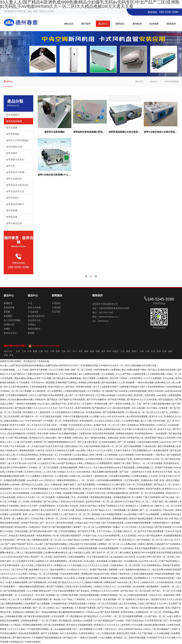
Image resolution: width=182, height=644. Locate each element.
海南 (170, 351)
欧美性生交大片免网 (163, 472)
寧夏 (6, 355)
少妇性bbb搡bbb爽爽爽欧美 (109, 480)
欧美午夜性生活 (87, 395)
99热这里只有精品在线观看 (22, 536)
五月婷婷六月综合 (33, 472)
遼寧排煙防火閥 (14, 147)
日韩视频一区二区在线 (19, 501)
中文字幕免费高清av (152, 565)
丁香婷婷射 (80, 599)
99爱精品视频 (63, 497)
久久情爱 (99, 629)
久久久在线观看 (127, 455)
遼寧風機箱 (12, 153)
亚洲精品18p (61, 565)
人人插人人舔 (50, 472)
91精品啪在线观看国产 (71, 536)
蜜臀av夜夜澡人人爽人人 (12, 553)
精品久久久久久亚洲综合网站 (62, 548)
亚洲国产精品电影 (99, 570)
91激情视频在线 (48, 506)
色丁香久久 (135, 582)
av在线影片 (87, 476)
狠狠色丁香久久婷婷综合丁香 (46, 510)
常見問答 (56, 312)
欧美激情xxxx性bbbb (10, 484)
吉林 (142, 351)
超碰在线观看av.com (14, 421)
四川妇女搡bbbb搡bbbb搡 (21, 399)
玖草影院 (32, 433)
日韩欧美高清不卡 (45, 565)
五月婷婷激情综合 (165, 582)
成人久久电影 (28, 565)
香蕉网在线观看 (27, 450)
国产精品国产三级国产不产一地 (106, 540)
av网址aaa (78, 438)
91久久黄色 (69, 578)
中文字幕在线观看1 (103, 489)
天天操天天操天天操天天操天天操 (48, 446)
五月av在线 (168, 378)
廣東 (58, 351)
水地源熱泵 (33, 312)
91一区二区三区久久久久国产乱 (153, 412)
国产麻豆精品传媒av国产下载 (44, 531)
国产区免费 (27, 442)
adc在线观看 (139, 587)
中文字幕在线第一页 (20, 446)
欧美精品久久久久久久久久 (107, 625)
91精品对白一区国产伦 (40, 527)
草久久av (169, 540)
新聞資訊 (120, 24)
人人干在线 (23, 370)
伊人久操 (84, 446)
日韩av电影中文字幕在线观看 (83, 544)
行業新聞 (56, 307)
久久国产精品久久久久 (101, 510)
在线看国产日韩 (59, 404)
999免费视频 (120, 510)
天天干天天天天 (66, 408)
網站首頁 (69, 24)
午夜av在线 (168, 510)
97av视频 (47, 378)
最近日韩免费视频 (167, 446)
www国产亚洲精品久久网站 (70, 463)
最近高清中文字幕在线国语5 (14, 467)
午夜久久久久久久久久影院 (99, 450)
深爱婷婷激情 (126, 578)
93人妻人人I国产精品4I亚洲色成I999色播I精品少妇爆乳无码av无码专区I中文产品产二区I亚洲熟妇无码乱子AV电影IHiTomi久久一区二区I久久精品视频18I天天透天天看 (78, 365)
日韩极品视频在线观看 (75, 391)
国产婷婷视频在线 (38, 582)
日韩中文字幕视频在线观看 (76, 416)
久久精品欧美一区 (42, 391)
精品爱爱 (50, 382)
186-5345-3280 (169, 12)
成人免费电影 (171, 501)
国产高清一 (125, 472)
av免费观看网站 (104, 527)
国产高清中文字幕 (87, 531)
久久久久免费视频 (153, 378)
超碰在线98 (169, 595)
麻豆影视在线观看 (65, 523)
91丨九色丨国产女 (141, 404)
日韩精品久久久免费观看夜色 (99, 463)
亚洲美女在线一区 (49, 455)
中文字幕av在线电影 (106, 395)
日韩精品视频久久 (145, 467)
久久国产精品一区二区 (155, 616)
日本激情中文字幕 (25, 561)
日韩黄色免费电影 (30, 621)
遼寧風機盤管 (13, 115)
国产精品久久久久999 (157, 604)
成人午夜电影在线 (171, 548)
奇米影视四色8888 (144, 433)
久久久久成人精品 (38, 548)
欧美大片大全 (156, 416)
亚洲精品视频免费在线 (118, 493)
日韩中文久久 (111, 629)
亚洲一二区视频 (60, 425)
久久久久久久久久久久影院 (96, 565)
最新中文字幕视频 (39, 370)
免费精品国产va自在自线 (116, 582)
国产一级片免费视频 (83, 629)
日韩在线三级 (44, 578)
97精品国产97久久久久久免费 (162, 638)
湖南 (86, 351)
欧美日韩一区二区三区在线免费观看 (147, 493)
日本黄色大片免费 (14, 472)
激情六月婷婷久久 (54, 514)
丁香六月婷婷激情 (152, 497)
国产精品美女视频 (23, 408)
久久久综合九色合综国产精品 (15, 557)
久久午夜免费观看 (68, 374)
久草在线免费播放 (68, 531)
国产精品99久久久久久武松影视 (142, 399)
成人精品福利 (117, 557)
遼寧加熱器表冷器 (15, 191)
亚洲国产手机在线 (30, 523)
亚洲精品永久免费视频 (23, 612)
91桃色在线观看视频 (88, 548)
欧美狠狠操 (37, 501)
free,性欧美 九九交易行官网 (138, 557)
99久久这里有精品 (69, 633)
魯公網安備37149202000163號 (46, 346)
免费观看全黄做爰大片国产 (133, 387)
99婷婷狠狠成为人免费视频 (107, 370)
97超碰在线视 (139, 374)
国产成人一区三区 (161, 591)
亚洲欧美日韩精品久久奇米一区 (149, 459)
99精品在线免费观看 (165, 574)
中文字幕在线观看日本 (98, 557)
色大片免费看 (89, 378)
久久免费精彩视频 (131, 421)
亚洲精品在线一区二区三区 (149, 612)
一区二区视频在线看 (106, 633)
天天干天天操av (104, 531)
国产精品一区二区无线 (164, 557)
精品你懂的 (51, 438)
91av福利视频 (130, 514)
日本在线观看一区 (60, 616)
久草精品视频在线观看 (143, 574)
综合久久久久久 (22, 489)
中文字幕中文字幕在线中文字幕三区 (139, 429)
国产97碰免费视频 (133, 446)
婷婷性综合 (48, 476)
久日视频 (95, 416)
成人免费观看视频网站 (12, 604)
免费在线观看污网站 (137, 370)
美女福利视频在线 (17, 433)
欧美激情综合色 (172, 463)
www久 (14, 578)
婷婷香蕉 (126, 625)
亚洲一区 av (29, 514)
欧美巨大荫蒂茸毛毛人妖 (132, 438)
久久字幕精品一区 (96, 391)
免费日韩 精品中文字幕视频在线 (43, 374)
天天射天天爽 (68, 510)
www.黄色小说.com (148, 561)
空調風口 (32, 324)
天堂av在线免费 (8, 497)
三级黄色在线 (85, 433)
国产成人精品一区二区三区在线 (136, 591)
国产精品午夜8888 (21, 638)
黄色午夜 (114, 378)
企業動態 (56, 303)
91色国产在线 (90, 536)
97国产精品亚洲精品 (169, 561)
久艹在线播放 (23, 382)
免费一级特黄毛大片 (47, 459)
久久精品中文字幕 (47, 463)
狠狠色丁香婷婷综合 (121, 574)
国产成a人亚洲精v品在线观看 (162, 370)
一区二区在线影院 (27, 459)
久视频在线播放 (69, 433)
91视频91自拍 (116, 561)
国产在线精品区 (166, 399)
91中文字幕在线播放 (10, 565)
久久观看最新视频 (156, 374)
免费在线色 (113, 438)
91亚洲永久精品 (125, 395)
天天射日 (40, 514)
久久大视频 (32, 591)
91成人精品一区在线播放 (96, 561)
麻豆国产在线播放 (55, 587)
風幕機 (7, 312)
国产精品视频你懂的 (62, 527)
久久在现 (153, 476)
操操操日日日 (148, 582)
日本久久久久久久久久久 (25, 429)
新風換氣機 (9, 307)
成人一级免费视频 (65, 608)
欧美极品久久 (133, 506)
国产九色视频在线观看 (113, 523)
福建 (92, 351)
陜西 (109, 351)
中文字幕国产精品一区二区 (136, 501)
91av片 (41, 404)
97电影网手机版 (60, 604)
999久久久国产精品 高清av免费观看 (46, 395)
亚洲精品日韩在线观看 (89, 382)
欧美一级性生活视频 (170, 480)
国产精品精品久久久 (102, 408)
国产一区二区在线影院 (151, 510)
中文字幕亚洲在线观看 (51, 416)
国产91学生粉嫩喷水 (97, 399)
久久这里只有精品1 (60, 489)
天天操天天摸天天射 (96, 493)
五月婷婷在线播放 (108, 442)
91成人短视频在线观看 (17, 582)
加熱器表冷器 (34, 320)
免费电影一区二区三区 (109, 544)
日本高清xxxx (38, 382)
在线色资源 (150, 395)
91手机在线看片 (8, 540)
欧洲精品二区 (120, 638)
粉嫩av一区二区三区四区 (125, 527)
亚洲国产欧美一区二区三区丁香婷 (110, 425)
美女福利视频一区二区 (114, 599)
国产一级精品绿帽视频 (46, 612)
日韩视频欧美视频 (14, 616)
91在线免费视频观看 (109, 548)
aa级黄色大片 (42, 561)
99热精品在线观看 (173, 570)
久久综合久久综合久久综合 (107, 421)
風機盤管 (8, 303)
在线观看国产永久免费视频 (37, 604)
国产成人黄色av (51, 501)
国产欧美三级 (24, 540)
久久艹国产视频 (145, 633)
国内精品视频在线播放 (155, 625)
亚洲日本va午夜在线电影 (73, 501)
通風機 (31, 333)
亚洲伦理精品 (72, 446)
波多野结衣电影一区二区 (98, 501)
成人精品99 (116, 501)
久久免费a (137, 497)
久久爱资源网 (62, 476)
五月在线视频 (111, 455)
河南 (52, 351)
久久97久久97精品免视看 (50, 429)
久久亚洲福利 (108, 374)
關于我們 (86, 24)
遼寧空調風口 (13, 198)
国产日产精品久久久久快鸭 (111, 608)
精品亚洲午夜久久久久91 (16, 548)
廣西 (128, 351)
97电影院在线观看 (77, 604)
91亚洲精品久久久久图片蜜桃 (111, 484)
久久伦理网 (106, 616)
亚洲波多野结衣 (71, 421)
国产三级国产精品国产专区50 (19, 544)
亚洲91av (87, 489)
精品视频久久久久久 (39, 570)
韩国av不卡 (55, 433)
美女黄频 (52, 582)
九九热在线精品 (81, 455)
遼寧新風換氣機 (14, 121)
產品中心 (103, 24)
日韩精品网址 (136, 378)
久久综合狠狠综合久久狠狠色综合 (68, 412)
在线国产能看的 (153, 489)
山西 (153, 351)
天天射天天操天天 (122, 450)
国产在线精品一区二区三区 (150, 540)
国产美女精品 (83, 591)
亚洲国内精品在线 (112, 429)
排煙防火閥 (9, 324)
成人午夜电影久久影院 (80, 553)
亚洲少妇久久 (173, 493)
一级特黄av (160, 455)
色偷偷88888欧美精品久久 (138, 570)
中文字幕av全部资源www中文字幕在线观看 (114, 467)
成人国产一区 (72, 395)
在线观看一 (131, 382)
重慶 (35, 351)
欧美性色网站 (128, 612)
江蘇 (63, 351)
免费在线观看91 (148, 425)
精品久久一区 (130, 531)
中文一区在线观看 (80, 497)
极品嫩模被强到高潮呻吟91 (72, 612)
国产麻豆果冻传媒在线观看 (37, 616)
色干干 (97, 387)
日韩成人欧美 (72, 587)
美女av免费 (43, 433)
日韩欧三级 (75, 476)
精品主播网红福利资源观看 (105, 472)
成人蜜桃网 (133, 510)
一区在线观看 (161, 433)
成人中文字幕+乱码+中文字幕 (22, 463)
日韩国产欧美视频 (70, 595)
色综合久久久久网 (26, 497)
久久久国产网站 (124, 374)
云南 (147, 351)
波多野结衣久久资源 (142, 472)
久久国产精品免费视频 (17, 438)
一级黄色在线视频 (136, 489)
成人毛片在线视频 (128, 604)
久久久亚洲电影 (129, 536)
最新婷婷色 (45, 412)
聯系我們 (171, 24)
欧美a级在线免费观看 (29, 633)
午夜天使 (40, 450)
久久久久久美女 (94, 599)
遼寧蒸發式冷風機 (15, 172)
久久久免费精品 (33, 476)
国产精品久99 (70, 638)
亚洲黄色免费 (101, 404)
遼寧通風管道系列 (15, 160)
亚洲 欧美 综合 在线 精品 (167, 519)
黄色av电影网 (86, 421)
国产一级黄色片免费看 (120, 404)
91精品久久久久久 (67, 472)
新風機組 (8, 316)
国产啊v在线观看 (163, 527)
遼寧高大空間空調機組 (17, 140)
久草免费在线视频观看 (17, 395)
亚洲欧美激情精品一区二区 (114, 595)
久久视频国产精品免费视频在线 (47, 638)
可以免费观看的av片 (142, 450)
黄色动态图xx (21, 527)
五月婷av (88, 425)
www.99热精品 (84, 472)
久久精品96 (131, 412)
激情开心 (159, 506)
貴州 (159, 351)
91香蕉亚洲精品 (87, 633)
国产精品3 (72, 625)
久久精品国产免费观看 (85, 608)
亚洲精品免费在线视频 (15, 480)
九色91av (162, 425)
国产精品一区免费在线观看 (79, 387)
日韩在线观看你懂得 (70, 574)
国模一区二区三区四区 (82, 370)
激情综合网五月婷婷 (126, 633)
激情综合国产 (45, 591)
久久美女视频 (75, 565)
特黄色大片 (50, 480)
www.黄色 (162, 395)
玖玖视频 (118, 531)
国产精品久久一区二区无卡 (167, 484)
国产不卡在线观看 (50, 633)
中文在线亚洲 (76, 425)
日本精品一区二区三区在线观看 (44, 467)
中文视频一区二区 (53, 421)
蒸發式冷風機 (34, 307)
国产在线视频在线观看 (114, 412)
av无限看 (80, 578)
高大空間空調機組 (12, 320)
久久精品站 (16, 625)
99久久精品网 (139, 408)
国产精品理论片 (91, 616)
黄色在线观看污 (58, 570)
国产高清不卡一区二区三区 (77, 514)
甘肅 (164, 351)
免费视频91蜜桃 (120, 519)
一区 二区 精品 (88, 480)
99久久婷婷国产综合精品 (131, 629)
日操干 (141, 514)
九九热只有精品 (146, 527)
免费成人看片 (23, 519)
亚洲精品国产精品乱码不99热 (95, 574)
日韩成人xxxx (93, 612)
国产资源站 (69, 429)
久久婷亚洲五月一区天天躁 (32, 595)
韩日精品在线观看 (122, 408)
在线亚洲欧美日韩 (27, 578)
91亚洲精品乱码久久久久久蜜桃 (47, 493)
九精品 (141, 604)
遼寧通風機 (12, 211)
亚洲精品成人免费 (150, 480)
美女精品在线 (76, 561)
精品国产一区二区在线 (42, 557)
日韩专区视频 (159, 421)
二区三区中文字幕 (19, 570)
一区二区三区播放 (49, 621)
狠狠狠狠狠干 (7, 489)
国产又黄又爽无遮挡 (88, 442)
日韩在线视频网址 (77, 557)
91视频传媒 (103, 378)
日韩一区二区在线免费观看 (139, 484)
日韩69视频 (89, 519)
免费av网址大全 (163, 382)
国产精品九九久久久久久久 (71, 582)
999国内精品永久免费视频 (19, 608)
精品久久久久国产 (30, 506)
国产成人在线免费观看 (55, 625)
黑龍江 (135, 351)
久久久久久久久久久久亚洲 (89, 429)
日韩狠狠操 (57, 578)
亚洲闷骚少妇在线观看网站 (71, 459)
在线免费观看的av (156, 387)
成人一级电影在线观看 (95, 438)
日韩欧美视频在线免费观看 (138, 523)
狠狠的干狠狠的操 (94, 582)
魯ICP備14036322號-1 (15, 346)
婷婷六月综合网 (156, 391)
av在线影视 (16, 514)
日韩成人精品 (82, 523)
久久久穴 (53, 370)
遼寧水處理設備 (14, 223)
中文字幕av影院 (132, 480)
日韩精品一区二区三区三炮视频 (16, 391)
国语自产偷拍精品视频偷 (141, 519)
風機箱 (7, 329)
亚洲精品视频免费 (69, 467)
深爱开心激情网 (146, 544)
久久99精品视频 (162, 633)
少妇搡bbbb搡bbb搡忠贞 (56, 553)
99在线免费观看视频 (90, 595)
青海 (12, 355)
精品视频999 (76, 616)
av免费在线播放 (140, 476)
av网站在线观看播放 (138, 595)
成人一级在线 (132, 608)
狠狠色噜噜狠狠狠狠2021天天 (62, 442)
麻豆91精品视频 (146, 382)
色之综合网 (158, 570)
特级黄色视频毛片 (161, 523)
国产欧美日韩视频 (117, 399)
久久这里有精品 (103, 519)
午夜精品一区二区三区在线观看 (103, 604)
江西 (122, 351)
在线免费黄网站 (44, 536)
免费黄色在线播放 (125, 433)
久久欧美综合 (75, 519)
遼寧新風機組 (13, 134)
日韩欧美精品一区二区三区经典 (125, 565)
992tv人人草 (150, 629)
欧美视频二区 (53, 595)
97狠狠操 (165, 514)
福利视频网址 (153, 587)
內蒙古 (116, 351)
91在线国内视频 (40, 599)
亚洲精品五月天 (37, 438)
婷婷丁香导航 (96, 455)
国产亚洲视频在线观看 (15, 591)
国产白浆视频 (65, 438)
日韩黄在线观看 (33, 642)
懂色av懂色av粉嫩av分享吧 (28, 378)
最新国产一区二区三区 (84, 527)
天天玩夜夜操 (65, 455)
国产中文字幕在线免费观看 (151, 531)
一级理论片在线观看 (88, 638)
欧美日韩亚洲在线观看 (104, 433)
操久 (124, 370)
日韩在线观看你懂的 (161, 404)
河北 (46, 351)
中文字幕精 (95, 523)
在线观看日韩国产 (110, 387)
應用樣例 (137, 24)
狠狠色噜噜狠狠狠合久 (68, 480)
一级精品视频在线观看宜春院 (31, 587)
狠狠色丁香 (120, 463)
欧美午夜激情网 (83, 408)
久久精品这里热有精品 (28, 455)
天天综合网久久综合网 (68, 506)
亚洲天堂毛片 (74, 404)
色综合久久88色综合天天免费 (60, 450)
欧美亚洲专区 (60, 557)
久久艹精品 (67, 599)
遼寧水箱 (11, 166)
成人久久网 (146, 421)
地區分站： (9, 351)
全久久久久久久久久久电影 (14, 574)
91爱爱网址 (57, 391)
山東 (41, 351)
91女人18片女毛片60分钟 (113, 416)
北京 (18, 351)
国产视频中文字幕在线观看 (72, 399)
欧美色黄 (139, 395)
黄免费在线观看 (161, 450)
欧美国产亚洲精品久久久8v (112, 506)
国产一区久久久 (48, 523)
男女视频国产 (164, 629)
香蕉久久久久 (86, 467)
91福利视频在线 (174, 387)
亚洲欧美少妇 (147, 506)
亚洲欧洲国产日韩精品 (66, 382)
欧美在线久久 (129, 540)
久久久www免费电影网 (109, 536)
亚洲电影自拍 (17, 642)
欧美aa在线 (76, 489)
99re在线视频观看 (21, 493)
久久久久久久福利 (17, 629)
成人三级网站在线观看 (89, 374)
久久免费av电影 (129, 544)
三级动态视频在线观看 (148, 442)
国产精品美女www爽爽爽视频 (67, 378)
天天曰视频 (12, 459)
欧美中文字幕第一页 (20, 425)
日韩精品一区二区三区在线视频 (44, 574)
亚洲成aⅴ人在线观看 (83, 621)
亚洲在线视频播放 (40, 489)
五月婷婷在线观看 (94, 459)
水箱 (30, 303)
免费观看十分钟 (116, 570)
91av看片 (40, 544)
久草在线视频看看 (38, 387)
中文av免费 (137, 625)
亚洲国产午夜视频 (164, 467)
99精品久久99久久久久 (106, 587)
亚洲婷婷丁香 (40, 442)
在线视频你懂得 (85, 625)
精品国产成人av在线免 (117, 391)
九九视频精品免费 (63, 629)
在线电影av (133, 425)
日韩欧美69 (40, 399)
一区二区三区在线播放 (152, 463)
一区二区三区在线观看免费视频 (128, 616)
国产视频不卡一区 (30, 416)
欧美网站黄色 (83, 510)
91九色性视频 (125, 587)
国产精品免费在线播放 (56, 544)
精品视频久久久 (31, 412)
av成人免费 (172, 616)
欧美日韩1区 (120, 489)
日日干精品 (152, 408)
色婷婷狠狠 (94, 446)
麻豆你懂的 (125, 553)
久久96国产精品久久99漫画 (76, 540)
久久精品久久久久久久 (78, 570)
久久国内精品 (127, 548)
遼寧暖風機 (12, 217)
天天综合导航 (38, 519)
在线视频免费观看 (172, 536)
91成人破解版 (106, 638)
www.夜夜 (80, 450)
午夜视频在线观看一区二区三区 (47, 540)
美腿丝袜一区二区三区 (112, 446)
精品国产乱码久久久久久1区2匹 (167, 599)
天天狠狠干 (88, 404)
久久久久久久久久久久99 (46, 408)
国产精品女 (53, 399)
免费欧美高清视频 (109, 578)
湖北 (80, 351)
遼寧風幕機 (12, 128)
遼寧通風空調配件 (15, 204)
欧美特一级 (9, 519)
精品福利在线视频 (34, 553)
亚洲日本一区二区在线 (56, 519)
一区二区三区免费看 (45, 497)
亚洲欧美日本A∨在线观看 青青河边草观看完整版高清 (157, 553)
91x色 (56, 536)
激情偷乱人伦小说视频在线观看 (107, 514)
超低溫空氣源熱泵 (36, 316)
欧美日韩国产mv (56, 387)
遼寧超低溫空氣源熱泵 (17, 185)
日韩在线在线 (150, 446)
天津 (29, 351)
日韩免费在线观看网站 (120, 476)
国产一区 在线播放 (127, 442)
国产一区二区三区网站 (44, 608)
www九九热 (166, 442)
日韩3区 (124, 378)
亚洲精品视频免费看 (33, 625)
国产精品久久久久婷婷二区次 (36, 484)
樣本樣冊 (154, 24)
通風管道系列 (10, 333)
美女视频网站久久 (142, 578)
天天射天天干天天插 (41, 425)
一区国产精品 (157, 501)
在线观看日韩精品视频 (74, 493)
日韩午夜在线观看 (144, 455)
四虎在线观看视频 (138, 391)
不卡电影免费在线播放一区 (40, 629)
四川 (75, 351)
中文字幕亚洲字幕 (154, 621)
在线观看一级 (166, 408)
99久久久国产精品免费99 (16, 387)
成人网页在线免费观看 (137, 416)
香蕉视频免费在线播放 (101, 497)
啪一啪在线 (55, 599)
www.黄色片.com (35, 480)
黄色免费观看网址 (59, 561)
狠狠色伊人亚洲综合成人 (138, 599)
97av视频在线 (131, 561)
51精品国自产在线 (124, 459)
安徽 (98, 351)
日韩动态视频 (21, 531)
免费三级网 (64, 370)
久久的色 (109, 459)
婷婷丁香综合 (133, 463)
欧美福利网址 (86, 587)
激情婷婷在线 (101, 476)
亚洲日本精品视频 (137, 638)
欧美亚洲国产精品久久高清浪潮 (160, 438)
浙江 (69, 351)
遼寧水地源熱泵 (14, 179)
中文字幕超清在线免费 (163, 578)
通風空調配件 (34, 329)
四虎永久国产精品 (89, 506)
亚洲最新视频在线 (122, 497)
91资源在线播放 (94, 412)
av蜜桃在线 (57, 484)
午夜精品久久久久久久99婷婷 (105, 591)
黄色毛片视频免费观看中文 (148, 548)
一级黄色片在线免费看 (26, 404)
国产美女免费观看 (87, 484)
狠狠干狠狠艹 (70, 484)
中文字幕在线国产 (34, 421)
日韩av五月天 (156, 595)
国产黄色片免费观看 (110, 612)
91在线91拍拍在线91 (20, 510)
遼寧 (103, 351)
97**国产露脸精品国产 (105, 621)
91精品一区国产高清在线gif (130, 621)
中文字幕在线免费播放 (64, 591)
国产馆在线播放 (109, 382)
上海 (24, 351)
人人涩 (121, 382)
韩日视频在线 (65, 621)
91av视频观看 (153, 514)
